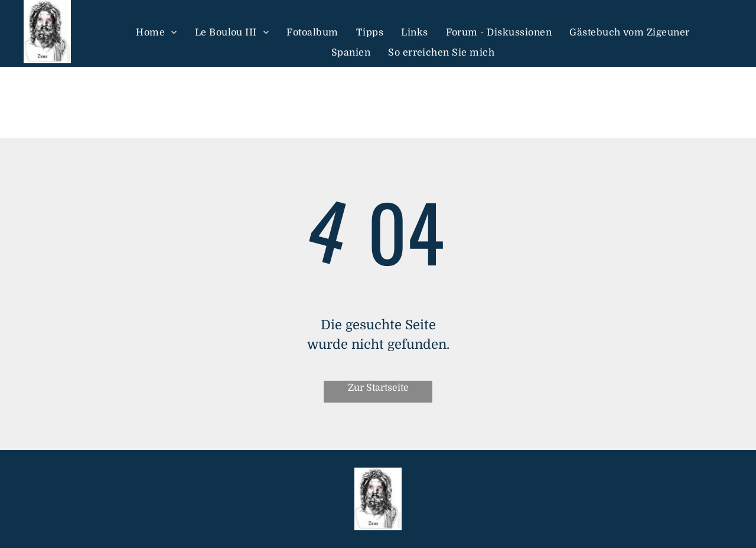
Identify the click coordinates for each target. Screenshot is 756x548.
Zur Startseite (378, 388)
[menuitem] (156, 32)
